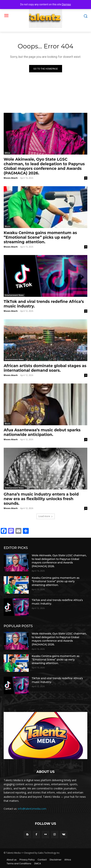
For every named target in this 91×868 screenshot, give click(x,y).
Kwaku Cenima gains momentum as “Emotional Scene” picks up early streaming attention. (40, 237)
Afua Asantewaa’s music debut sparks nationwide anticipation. (42, 432)
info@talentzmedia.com (32, 809)
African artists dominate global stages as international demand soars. (45, 368)
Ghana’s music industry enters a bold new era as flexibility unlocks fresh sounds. (41, 499)
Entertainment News (14, 295)
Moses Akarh (11, 178)
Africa (7, 153)
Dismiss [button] (66, 4)
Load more (46, 516)
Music (8, 226)
